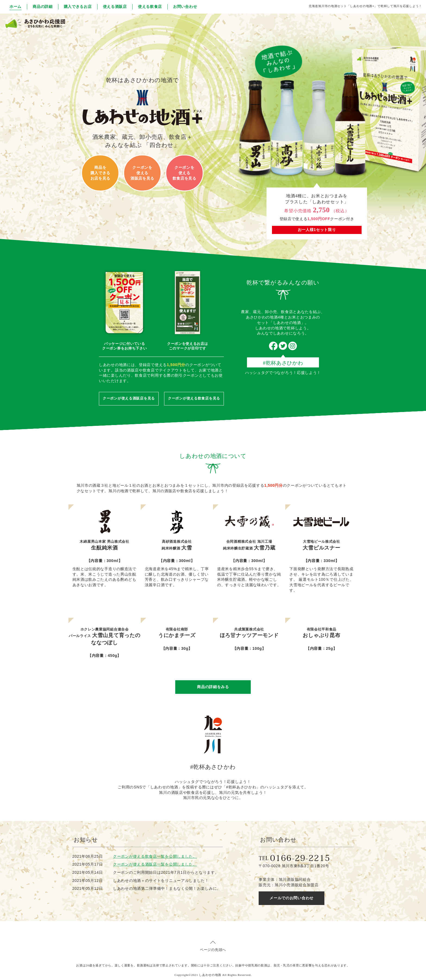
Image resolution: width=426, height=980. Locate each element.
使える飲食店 (150, 7)
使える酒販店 (115, 7)
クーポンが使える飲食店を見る (194, 398)
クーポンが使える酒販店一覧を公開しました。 (155, 864)
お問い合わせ (185, 7)
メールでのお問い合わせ (292, 898)
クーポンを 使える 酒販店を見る (142, 173)
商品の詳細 (43, 7)
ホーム (15, 7)
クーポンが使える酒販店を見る (129, 398)
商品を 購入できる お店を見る (101, 173)
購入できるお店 (78, 7)
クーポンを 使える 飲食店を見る (184, 173)
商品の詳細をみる (213, 687)
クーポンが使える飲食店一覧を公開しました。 (155, 856)
